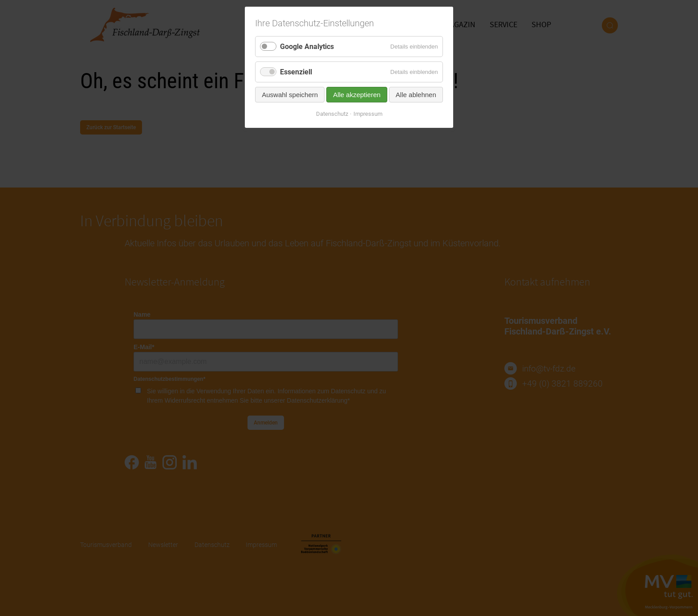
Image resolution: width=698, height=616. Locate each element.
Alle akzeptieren (357, 95)
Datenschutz (332, 114)
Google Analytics (307, 47)
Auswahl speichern (290, 95)
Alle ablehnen (416, 95)
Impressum (368, 114)
